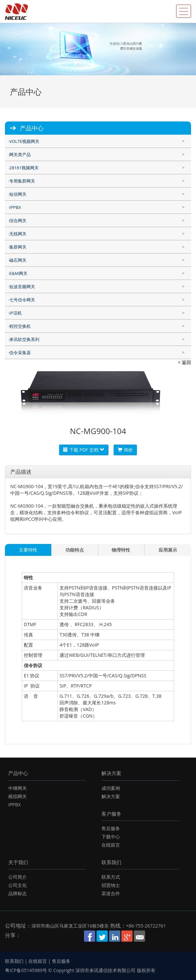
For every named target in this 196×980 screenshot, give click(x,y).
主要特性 (28, 550)
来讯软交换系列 (24, 339)
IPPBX (15, 207)
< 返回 (184, 362)
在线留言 (111, 845)
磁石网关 (18, 260)
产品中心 (18, 773)
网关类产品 (20, 154)
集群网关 (18, 247)
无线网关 (18, 234)
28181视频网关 (24, 168)
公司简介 (18, 877)
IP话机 (15, 313)
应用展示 (168, 550)
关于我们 (18, 862)
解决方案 (111, 773)
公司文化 (18, 885)
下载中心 (111, 837)
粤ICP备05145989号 (26, 970)
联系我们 (111, 862)
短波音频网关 (22, 287)
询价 (125, 450)
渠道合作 (111, 893)
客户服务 (111, 814)
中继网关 (18, 788)
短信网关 (18, 194)
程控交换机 (20, 326)
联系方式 (111, 877)
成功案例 (111, 788)
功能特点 (75, 550)
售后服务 (111, 828)
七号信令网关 (22, 300)
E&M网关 (18, 273)
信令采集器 (20, 353)
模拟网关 (18, 796)
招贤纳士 (111, 885)
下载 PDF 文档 (84, 450)
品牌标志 (18, 893)
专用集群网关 (22, 181)
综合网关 (18, 220)
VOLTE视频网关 (24, 141)
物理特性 (121, 550)
